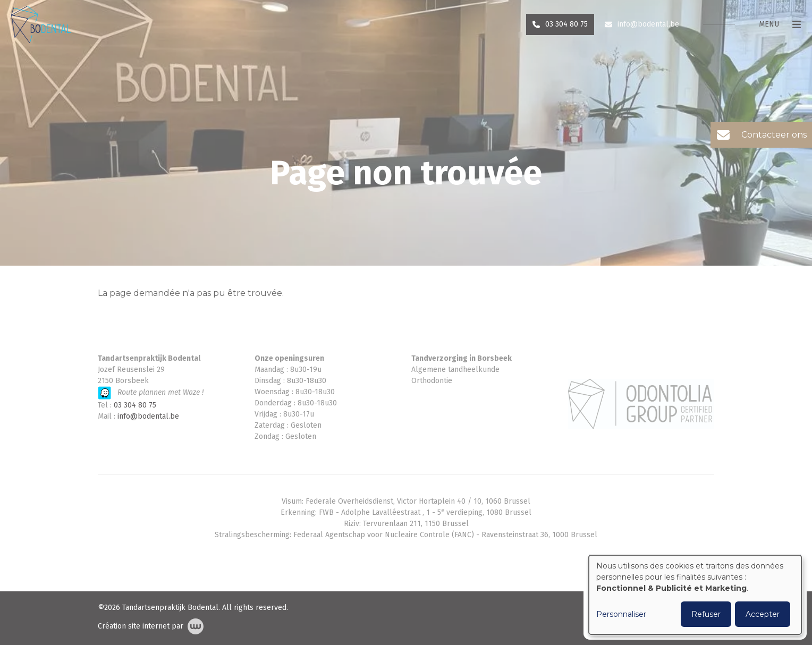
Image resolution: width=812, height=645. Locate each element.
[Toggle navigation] (774, 36)
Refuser (706, 614)
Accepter (763, 614)
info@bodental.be (148, 416)
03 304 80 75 (135, 405)
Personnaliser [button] (621, 614)
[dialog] (695, 595)
